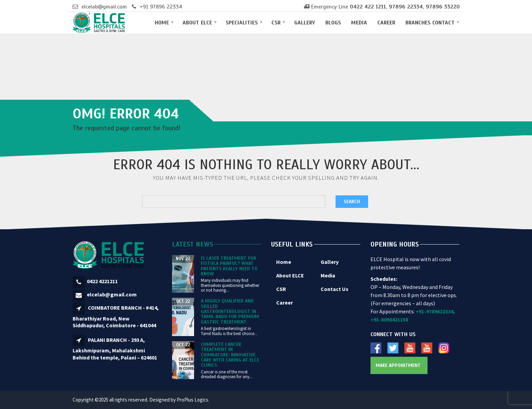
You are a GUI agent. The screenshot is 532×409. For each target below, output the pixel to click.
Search (352, 202)
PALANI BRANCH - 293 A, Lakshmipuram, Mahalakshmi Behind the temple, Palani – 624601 (115, 349)
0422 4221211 (102, 281)
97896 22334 (406, 7)
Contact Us (335, 289)
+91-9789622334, (435, 311)
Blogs (333, 23)
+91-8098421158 (389, 319)
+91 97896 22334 (161, 7)
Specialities (242, 23)
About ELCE (197, 23)
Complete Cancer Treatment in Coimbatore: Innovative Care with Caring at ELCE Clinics (230, 355)
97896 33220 (443, 7)
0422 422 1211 (368, 7)
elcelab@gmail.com (104, 7)
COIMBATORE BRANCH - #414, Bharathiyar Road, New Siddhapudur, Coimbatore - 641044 (116, 316)
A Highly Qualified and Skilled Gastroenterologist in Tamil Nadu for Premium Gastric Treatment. (230, 311)
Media (359, 23)
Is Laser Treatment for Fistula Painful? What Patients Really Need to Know (229, 266)
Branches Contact (430, 23)
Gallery (305, 23)
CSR (276, 23)
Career (386, 23)
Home (162, 23)
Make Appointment (398, 365)
